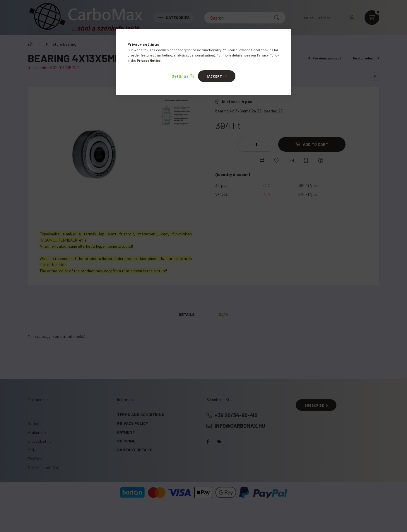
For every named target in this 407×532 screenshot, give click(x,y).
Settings (180, 76)
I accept (214, 76)
